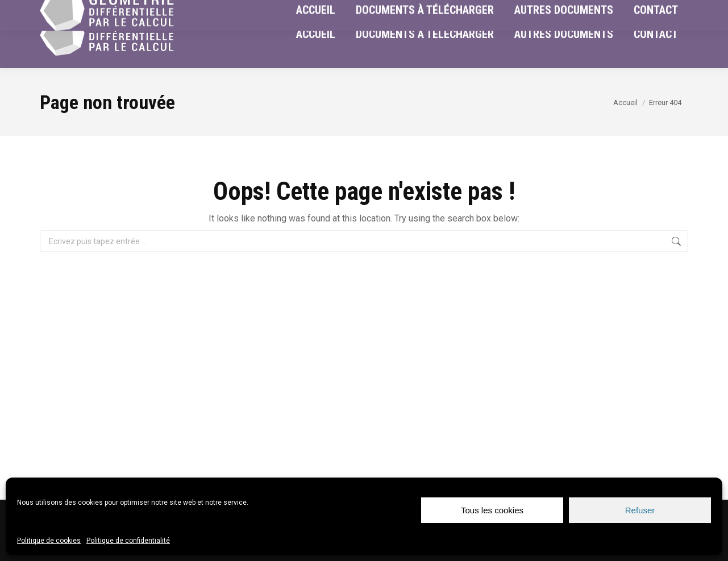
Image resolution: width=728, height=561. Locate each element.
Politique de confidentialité (128, 541)
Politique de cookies (49, 541)
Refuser (640, 510)
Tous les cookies (492, 510)
